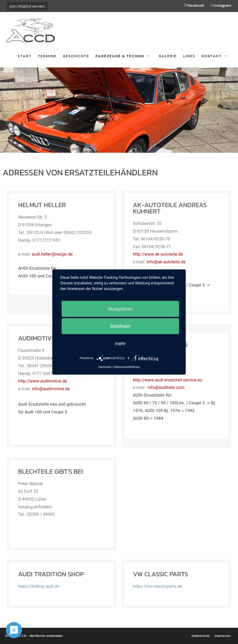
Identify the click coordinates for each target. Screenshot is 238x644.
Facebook (194, 5)
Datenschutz (201, 636)
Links (189, 56)
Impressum (223, 636)
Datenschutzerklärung (127, 367)
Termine (47, 56)
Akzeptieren (120, 309)
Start (25, 56)
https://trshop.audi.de (39, 586)
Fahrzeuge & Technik (126, 56)
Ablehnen (120, 326)
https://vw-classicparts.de (158, 586)
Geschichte (76, 56)
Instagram (221, 5)
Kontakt (217, 56)
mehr (120, 343)
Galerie (168, 56)
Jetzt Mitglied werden (27, 6)
